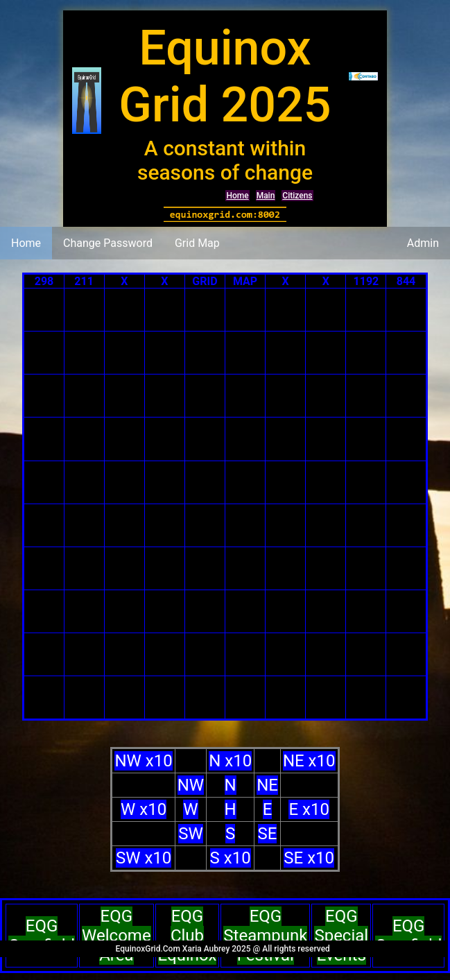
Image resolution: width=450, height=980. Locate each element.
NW (191, 785)
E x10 (309, 809)
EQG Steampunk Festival (265, 936)
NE (267, 785)
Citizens (297, 196)
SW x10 (144, 858)
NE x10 (309, 761)
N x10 (230, 761)
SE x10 (309, 858)
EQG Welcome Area (116, 936)
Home (237, 196)
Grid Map (197, 243)
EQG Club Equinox (188, 936)
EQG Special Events (341, 936)
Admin (423, 243)
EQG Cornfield (42, 936)
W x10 (144, 809)
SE (268, 834)
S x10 (231, 858)
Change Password (108, 243)
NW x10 (143, 761)
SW (191, 834)
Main (266, 196)
